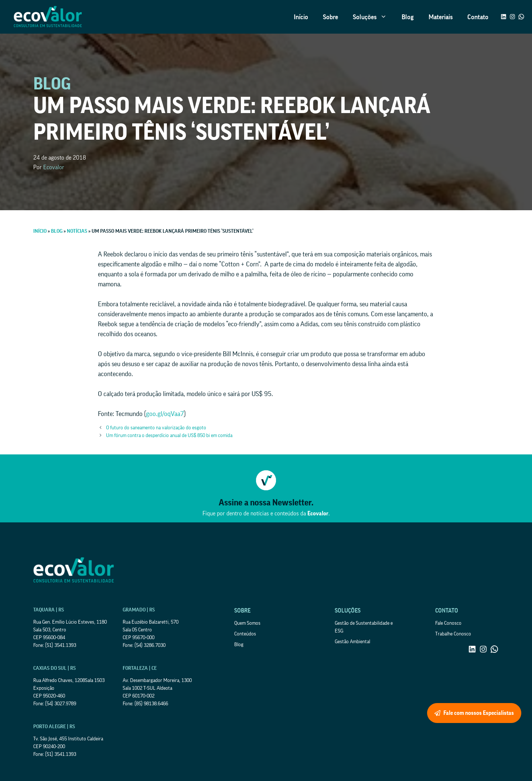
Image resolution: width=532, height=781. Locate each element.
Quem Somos (247, 623)
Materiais (441, 17)
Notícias (77, 231)
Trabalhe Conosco (453, 634)
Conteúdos (245, 634)
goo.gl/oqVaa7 (165, 414)
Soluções (374, 17)
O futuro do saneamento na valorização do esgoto (156, 428)
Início (301, 17)
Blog (408, 17)
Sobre (330, 17)
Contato (478, 17)
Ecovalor (54, 167)
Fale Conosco (448, 623)
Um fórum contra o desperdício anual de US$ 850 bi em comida (169, 436)
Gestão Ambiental (352, 642)
